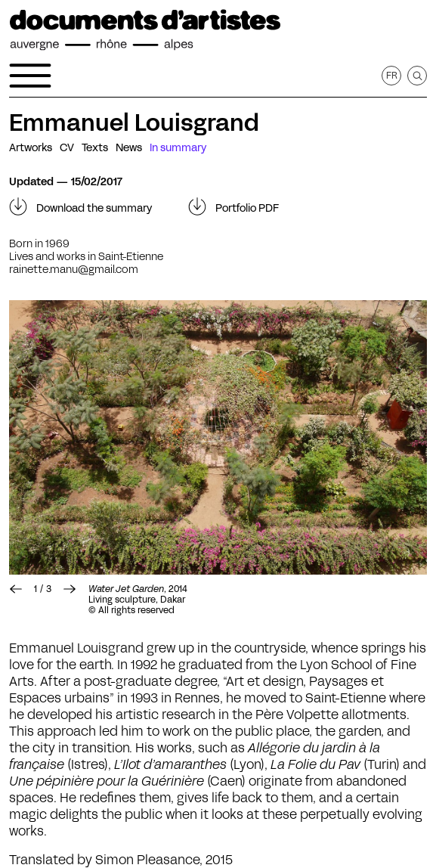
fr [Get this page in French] (392, 75)
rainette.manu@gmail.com (74, 269)
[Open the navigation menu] (30, 76)
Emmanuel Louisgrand (134, 122)
